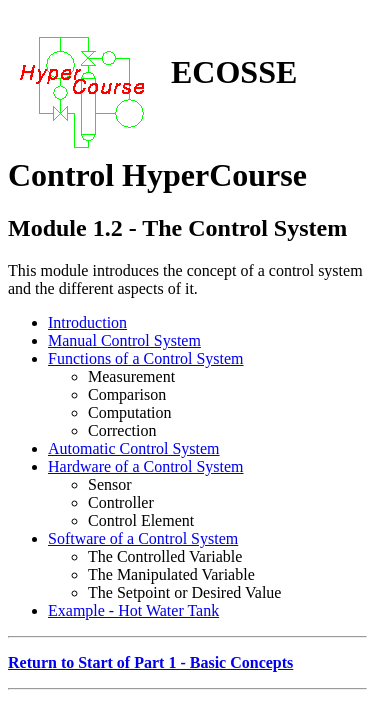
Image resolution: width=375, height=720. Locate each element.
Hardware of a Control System (146, 466)
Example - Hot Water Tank (133, 610)
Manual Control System (124, 340)
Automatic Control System (134, 448)
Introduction (87, 322)
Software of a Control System (143, 538)
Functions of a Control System (146, 358)
